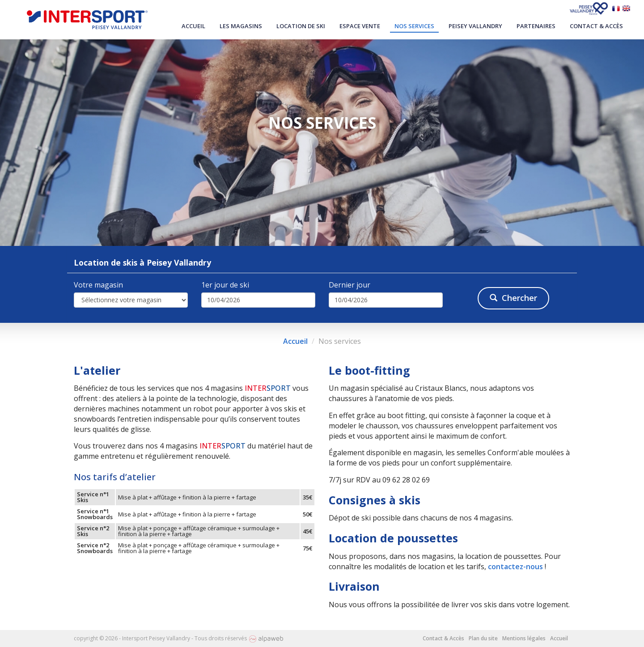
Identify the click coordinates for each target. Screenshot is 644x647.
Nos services (414, 26)
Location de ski (301, 26)
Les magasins (241, 26)
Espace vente (360, 26)
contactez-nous (515, 567)
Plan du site (483, 638)
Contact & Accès (596, 26)
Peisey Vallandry (475, 26)
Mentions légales (524, 638)
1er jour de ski (225, 285)
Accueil (193, 26)
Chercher (513, 298)
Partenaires (536, 26)
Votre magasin (98, 285)
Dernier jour (350, 285)
